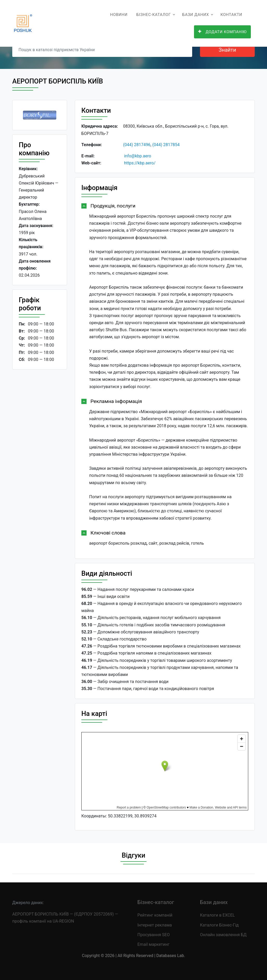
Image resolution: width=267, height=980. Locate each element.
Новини (119, 15)
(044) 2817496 (137, 145)
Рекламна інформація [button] (116, 401)
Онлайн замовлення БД (223, 935)
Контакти (231, 15)
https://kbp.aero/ (140, 163)
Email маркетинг (153, 944)
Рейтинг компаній (155, 915)
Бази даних (196, 15)
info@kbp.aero (138, 156)
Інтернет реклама (155, 925)
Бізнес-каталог (154, 15)
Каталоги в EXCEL (217, 915)
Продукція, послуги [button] (113, 206)
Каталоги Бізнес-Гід (219, 925)
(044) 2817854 (166, 145)
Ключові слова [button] (108, 533)
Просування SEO (154, 935)
